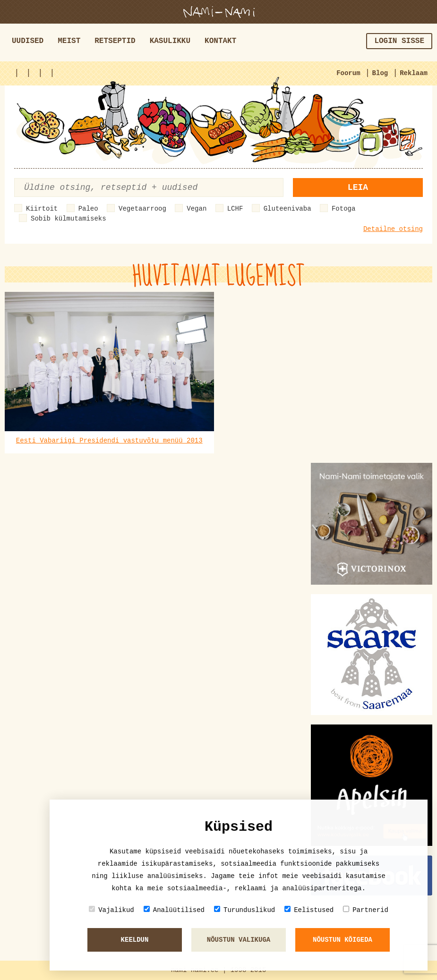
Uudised (28, 41)
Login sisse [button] (399, 41)
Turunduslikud (244, 910)
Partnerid (366, 910)
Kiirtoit (42, 209)
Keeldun (135, 940)
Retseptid (115, 41)
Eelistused (309, 910)
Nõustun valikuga (239, 940)
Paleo (88, 209)
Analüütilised (174, 910)
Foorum (348, 73)
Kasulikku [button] (170, 41)
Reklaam (414, 73)
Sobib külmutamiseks (69, 219)
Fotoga (343, 209)
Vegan (197, 209)
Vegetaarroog (142, 209)
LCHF (235, 209)
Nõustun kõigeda (343, 940)
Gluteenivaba (287, 209)
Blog (380, 73)
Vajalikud (111, 910)
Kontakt (220, 41)
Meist (69, 41)
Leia (358, 187)
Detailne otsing (393, 229)
